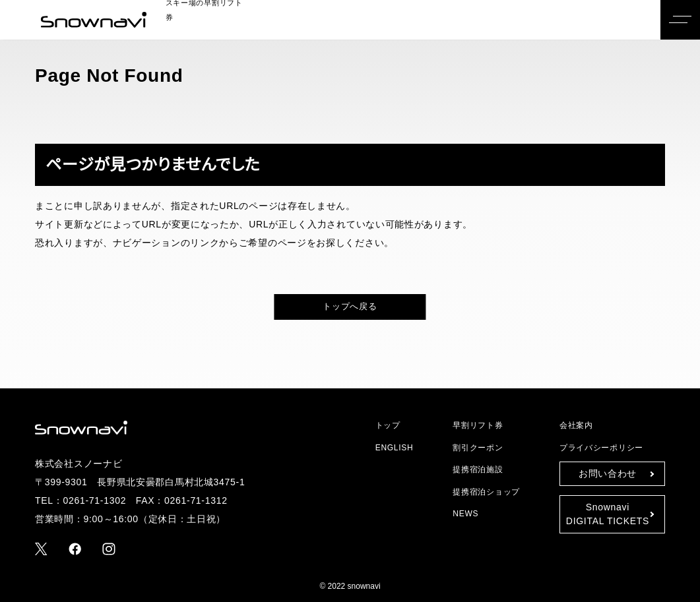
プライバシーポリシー (598, 447)
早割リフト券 (477, 425)
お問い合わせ (607, 473)
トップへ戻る (350, 306)
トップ (386, 425)
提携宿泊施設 (479, 469)
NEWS (466, 513)
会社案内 (576, 425)
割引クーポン (478, 447)
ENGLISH (393, 447)
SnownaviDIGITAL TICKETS (608, 514)
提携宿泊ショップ (485, 492)
